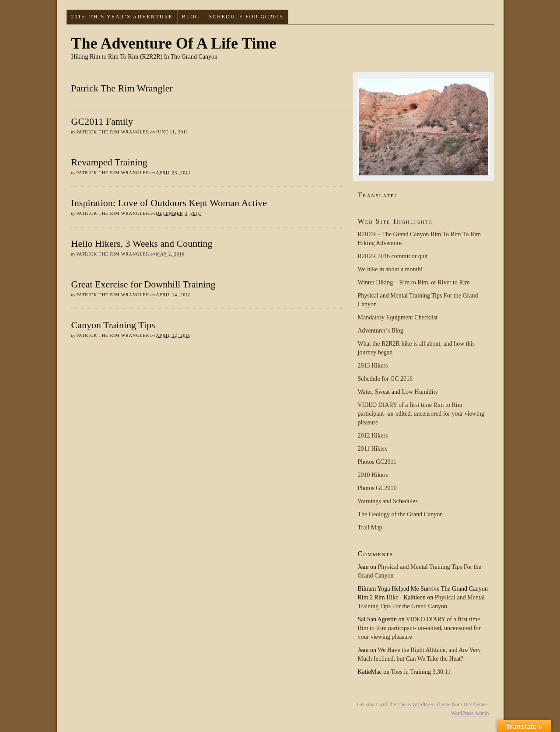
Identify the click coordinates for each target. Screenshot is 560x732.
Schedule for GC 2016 (385, 379)
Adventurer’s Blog (381, 331)
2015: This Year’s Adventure (122, 17)
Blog (191, 17)
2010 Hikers (373, 475)
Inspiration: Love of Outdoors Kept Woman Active (169, 203)
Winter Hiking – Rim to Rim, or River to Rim (414, 282)
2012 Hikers (373, 436)
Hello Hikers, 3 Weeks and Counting (142, 243)
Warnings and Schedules (388, 501)
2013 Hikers (373, 366)
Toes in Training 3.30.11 (421, 672)
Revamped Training (109, 162)
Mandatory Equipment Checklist (398, 317)
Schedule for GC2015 (246, 17)
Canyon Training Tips (113, 325)
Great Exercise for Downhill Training (143, 284)
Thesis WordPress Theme (424, 704)
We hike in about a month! (390, 269)
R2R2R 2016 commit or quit (393, 256)
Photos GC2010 (377, 488)
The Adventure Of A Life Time (174, 43)
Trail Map (370, 527)
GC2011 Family (102, 121)
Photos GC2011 (377, 462)
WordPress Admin (470, 713)
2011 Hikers (373, 449)
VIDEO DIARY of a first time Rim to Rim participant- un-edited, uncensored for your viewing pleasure (421, 414)
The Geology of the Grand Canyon (401, 514)
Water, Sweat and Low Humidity (398, 392)
